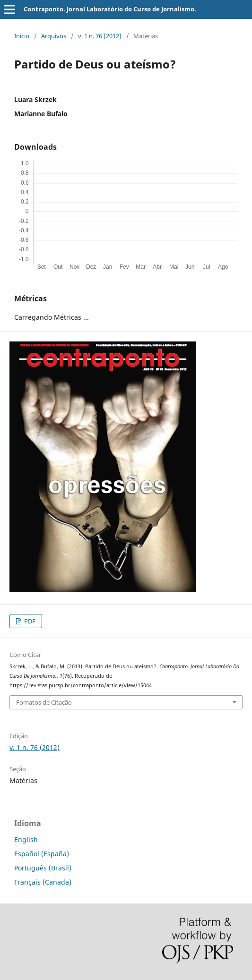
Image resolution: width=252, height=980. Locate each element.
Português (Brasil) (43, 868)
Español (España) (42, 854)
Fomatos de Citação (44, 702)
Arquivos (54, 36)
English (26, 839)
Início (22, 36)
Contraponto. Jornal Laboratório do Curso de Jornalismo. (110, 9)
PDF (29, 621)
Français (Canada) (43, 882)
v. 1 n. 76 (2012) (100, 36)
